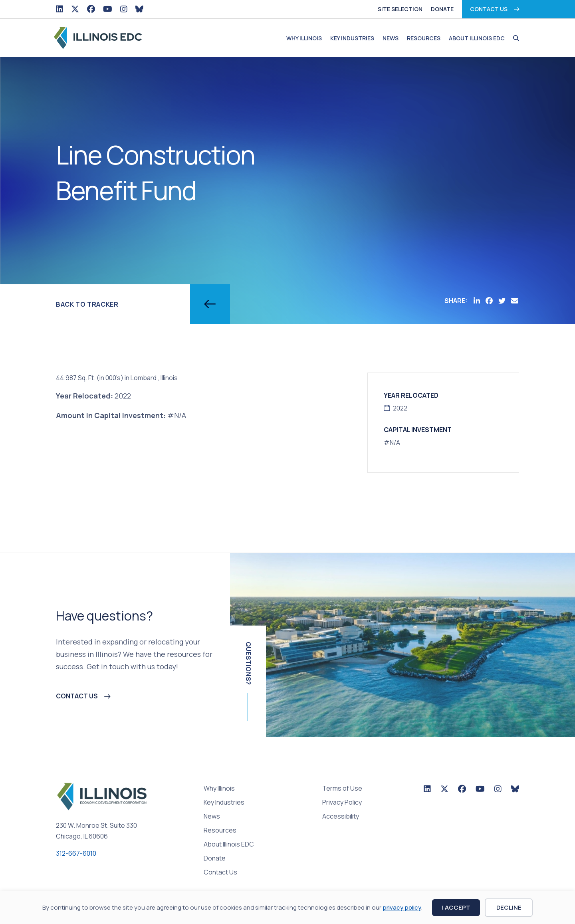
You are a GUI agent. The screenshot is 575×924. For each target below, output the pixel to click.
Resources (424, 38)
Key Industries (352, 38)
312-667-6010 (76, 853)
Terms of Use (342, 789)
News (391, 38)
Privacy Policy (342, 803)
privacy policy (402, 907)
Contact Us (489, 9)
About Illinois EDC (477, 38)
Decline (509, 907)
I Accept (456, 907)
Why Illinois (304, 38)
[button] (514, 38)
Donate (442, 9)
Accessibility (341, 817)
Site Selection (400, 9)
